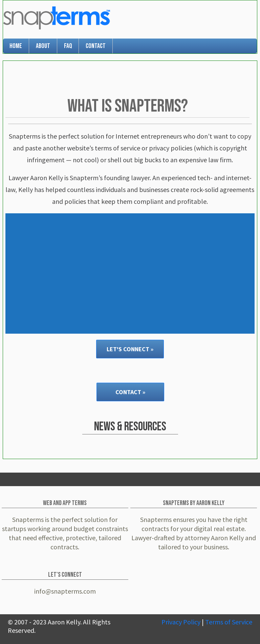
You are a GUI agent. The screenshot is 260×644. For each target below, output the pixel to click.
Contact (96, 46)
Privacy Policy (181, 622)
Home (16, 46)
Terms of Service (229, 622)
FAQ (68, 46)
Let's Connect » (130, 349)
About (43, 46)
